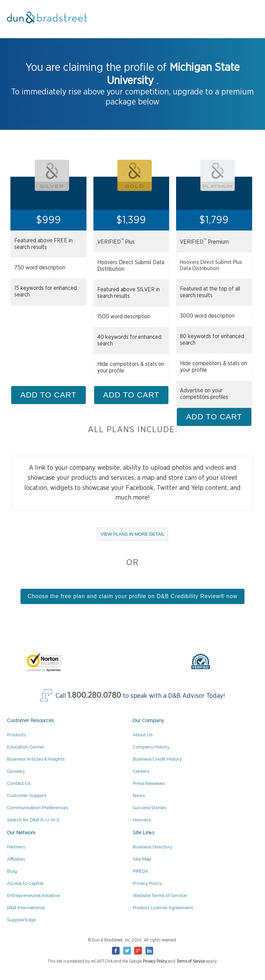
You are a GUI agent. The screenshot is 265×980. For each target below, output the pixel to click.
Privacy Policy (147, 883)
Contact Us (19, 783)
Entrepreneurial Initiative (34, 895)
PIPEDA (140, 871)
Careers (141, 771)
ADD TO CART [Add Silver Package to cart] (49, 395)
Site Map (142, 859)
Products (16, 735)
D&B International (26, 908)
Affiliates (16, 859)
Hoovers (142, 820)
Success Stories (149, 808)
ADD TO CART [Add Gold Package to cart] (131, 395)
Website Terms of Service (160, 895)
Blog (12, 871)
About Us (143, 735)
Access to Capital (25, 883)
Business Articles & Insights (36, 759)
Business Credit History (157, 759)
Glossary (16, 771)
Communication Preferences (38, 808)
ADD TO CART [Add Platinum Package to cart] (214, 417)
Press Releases (149, 783)
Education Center (26, 747)
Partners (16, 847)
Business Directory (152, 847)
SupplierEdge (22, 920)
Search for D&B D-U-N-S (33, 820)
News (139, 795)
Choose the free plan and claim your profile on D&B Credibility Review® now (132, 596)
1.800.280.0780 (94, 696)
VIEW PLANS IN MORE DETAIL (135, 536)
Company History (151, 747)
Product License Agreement (163, 908)
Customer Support (27, 795)
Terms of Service (191, 961)
